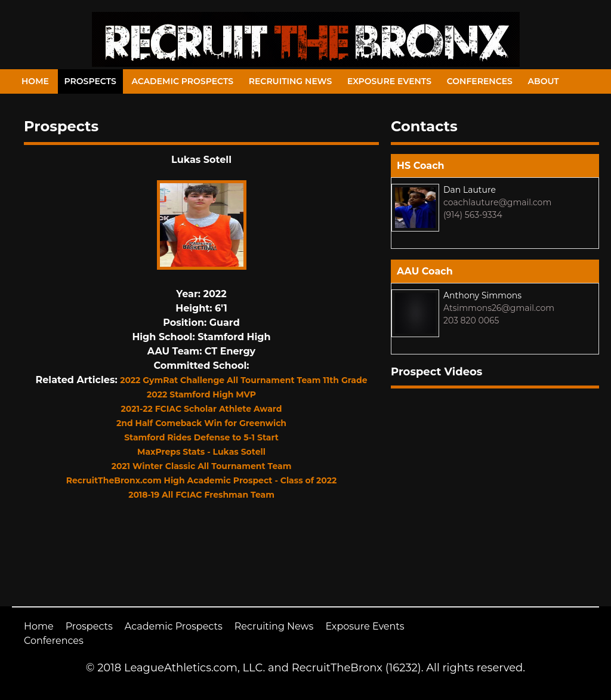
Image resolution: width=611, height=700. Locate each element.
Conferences (480, 81)
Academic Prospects (182, 81)
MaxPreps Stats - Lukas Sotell (201, 452)
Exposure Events (389, 81)
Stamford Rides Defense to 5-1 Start (201, 437)
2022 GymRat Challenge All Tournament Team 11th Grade (243, 380)
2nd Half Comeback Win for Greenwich (201, 423)
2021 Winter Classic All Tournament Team (202, 466)
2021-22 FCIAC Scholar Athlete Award (202, 409)
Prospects (90, 81)
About (544, 81)
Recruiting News (291, 81)
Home (35, 81)
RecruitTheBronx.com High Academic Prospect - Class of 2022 (202, 480)
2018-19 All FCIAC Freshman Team (201, 495)
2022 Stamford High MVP (201, 394)
